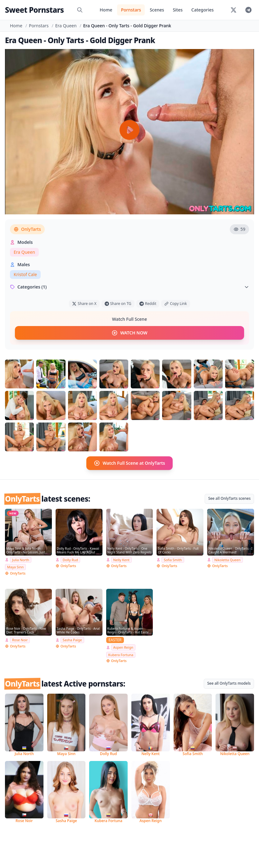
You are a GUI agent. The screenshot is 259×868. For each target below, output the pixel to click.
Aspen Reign (123, 647)
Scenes (157, 10)
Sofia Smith (173, 560)
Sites (178, 10)
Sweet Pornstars (34, 10)
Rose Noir (20, 640)
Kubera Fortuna (121, 655)
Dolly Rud (70, 560)
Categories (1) (129, 287)
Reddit (148, 304)
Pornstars (131, 10)
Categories (202, 10)
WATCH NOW (129, 333)
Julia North (21, 560)
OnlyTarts (27, 229)
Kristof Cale (25, 274)
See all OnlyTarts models (229, 683)
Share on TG (118, 304)
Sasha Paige (72, 640)
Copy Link (175, 304)
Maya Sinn (15, 567)
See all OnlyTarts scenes (229, 498)
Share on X (84, 304)
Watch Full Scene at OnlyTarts (129, 463)
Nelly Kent (122, 560)
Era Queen (66, 26)
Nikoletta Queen (227, 560)
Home (106, 10)
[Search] (80, 10)
